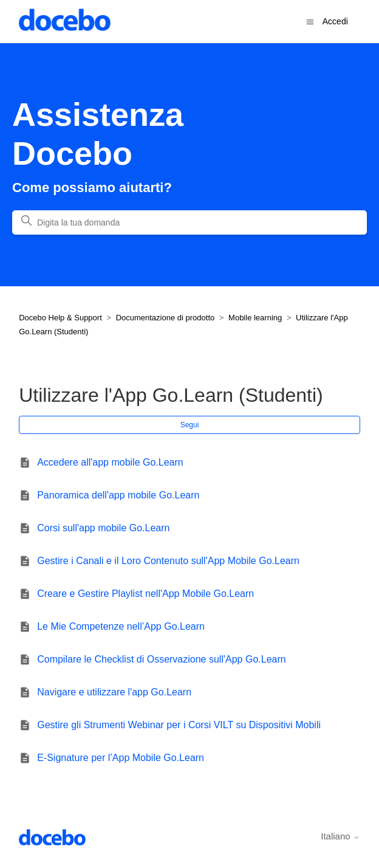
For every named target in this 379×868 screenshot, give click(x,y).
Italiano (340, 836)
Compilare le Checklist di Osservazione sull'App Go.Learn (161, 659)
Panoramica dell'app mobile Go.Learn (118, 495)
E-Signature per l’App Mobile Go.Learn (121, 758)
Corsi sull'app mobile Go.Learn (103, 528)
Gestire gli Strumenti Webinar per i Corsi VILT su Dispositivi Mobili (179, 725)
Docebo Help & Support (60, 318)
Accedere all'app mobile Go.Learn (110, 462)
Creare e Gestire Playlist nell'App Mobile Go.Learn (145, 594)
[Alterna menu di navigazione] (310, 21)
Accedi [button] (335, 21)
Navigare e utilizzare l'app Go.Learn (114, 692)
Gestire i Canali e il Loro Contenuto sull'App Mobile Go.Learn (168, 561)
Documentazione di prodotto (166, 318)
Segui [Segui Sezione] (190, 425)
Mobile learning (255, 318)
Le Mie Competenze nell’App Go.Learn (121, 626)
